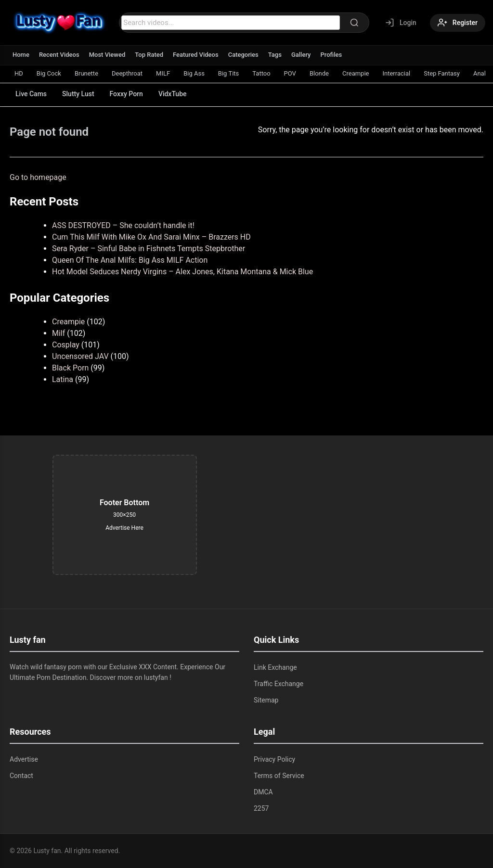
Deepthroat (127, 73)
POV (290, 73)
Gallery (301, 55)
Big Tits (228, 73)
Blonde (319, 73)
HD (19, 73)
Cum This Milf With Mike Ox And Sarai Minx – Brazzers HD (151, 237)
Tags (275, 55)
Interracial (396, 73)
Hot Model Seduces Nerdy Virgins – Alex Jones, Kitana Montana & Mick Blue (182, 272)
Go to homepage (38, 177)
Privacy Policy (274, 759)
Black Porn (70, 368)
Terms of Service (279, 776)
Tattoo (261, 73)
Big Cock (49, 73)
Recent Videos (59, 55)
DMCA (263, 792)
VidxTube (173, 94)
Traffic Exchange (279, 684)
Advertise (24, 759)
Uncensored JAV (80, 356)
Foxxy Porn (126, 94)
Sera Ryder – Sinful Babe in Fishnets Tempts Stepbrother (149, 249)
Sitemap (266, 700)
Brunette (86, 73)
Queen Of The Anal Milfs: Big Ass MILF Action (130, 260)
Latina (63, 379)
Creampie (356, 73)
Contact (21, 776)
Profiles (331, 55)
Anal (480, 73)
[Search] (354, 23)
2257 (261, 808)
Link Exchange (275, 667)
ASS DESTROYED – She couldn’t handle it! (123, 225)
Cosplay (66, 345)
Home (21, 55)
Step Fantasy (442, 73)
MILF (163, 73)
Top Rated (149, 55)
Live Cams (31, 94)
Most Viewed (107, 55)
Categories (243, 55)
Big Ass (194, 73)
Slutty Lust (78, 94)
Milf (58, 333)
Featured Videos (196, 55)
